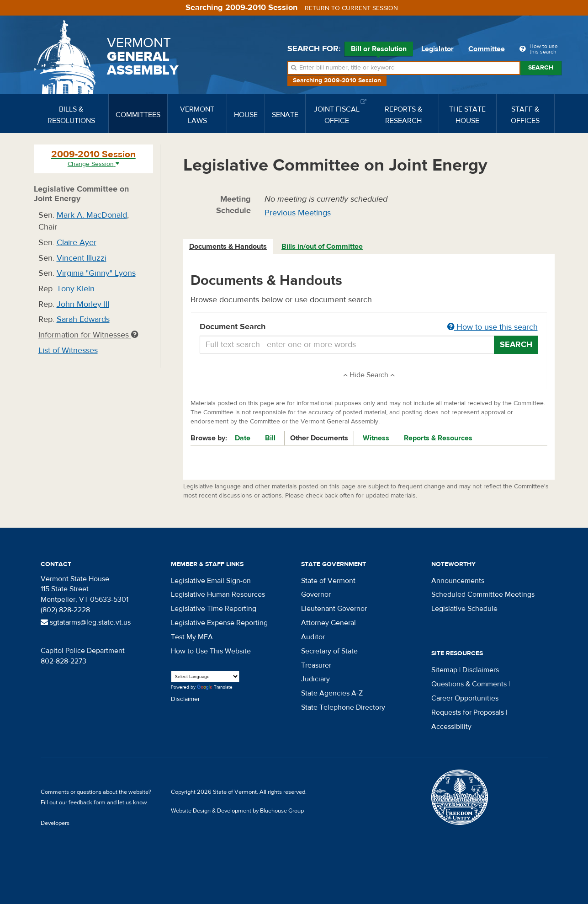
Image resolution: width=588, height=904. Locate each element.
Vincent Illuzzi (82, 258)
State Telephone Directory (343, 707)
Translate (215, 687)
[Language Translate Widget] (205, 677)
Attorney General (328, 623)
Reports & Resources (438, 438)
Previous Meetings (298, 213)
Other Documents (319, 438)
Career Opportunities (465, 698)
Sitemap (444, 670)
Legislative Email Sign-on (211, 581)
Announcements (458, 581)
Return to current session (351, 8)
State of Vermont (328, 581)
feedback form (87, 802)
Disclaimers (481, 670)
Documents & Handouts (228, 246)
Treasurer (316, 665)
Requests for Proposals (468, 712)
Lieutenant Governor (334, 609)
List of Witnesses (68, 350)
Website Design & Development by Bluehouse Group (237, 811)
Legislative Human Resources (218, 594)
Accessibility (451, 727)
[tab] (228, 247)
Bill (270, 438)
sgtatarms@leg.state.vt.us (86, 622)
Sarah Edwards (83, 319)
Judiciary (315, 679)
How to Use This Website (211, 651)
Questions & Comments (469, 684)
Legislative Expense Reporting (219, 623)
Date (243, 438)
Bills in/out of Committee (322, 246)
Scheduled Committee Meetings (483, 594)
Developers (55, 823)
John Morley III (83, 304)
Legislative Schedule (464, 609)
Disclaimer (185, 699)
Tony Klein (76, 289)
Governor (316, 594)
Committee (487, 49)
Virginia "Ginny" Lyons (96, 273)
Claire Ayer (77, 243)
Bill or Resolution (379, 50)
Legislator (437, 49)
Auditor (313, 637)
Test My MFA (192, 637)
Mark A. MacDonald (92, 215)
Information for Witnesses (88, 335)
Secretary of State (329, 651)
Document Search (369, 327)
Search (541, 68)
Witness (376, 438)
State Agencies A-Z (332, 693)
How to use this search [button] (493, 327)
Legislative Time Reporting (214, 609)
